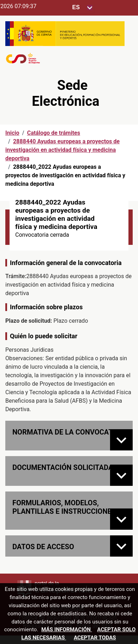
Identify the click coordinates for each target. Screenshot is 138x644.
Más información (67, 629)
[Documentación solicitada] (121, 475)
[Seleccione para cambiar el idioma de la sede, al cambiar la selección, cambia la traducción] (82, 8)
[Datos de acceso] (121, 546)
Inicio (12, 133)
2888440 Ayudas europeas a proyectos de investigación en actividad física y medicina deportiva (62, 150)
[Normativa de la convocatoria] (121, 440)
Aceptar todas (95, 638)
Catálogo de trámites (53, 133)
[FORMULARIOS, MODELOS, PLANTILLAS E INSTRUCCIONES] (121, 519)
